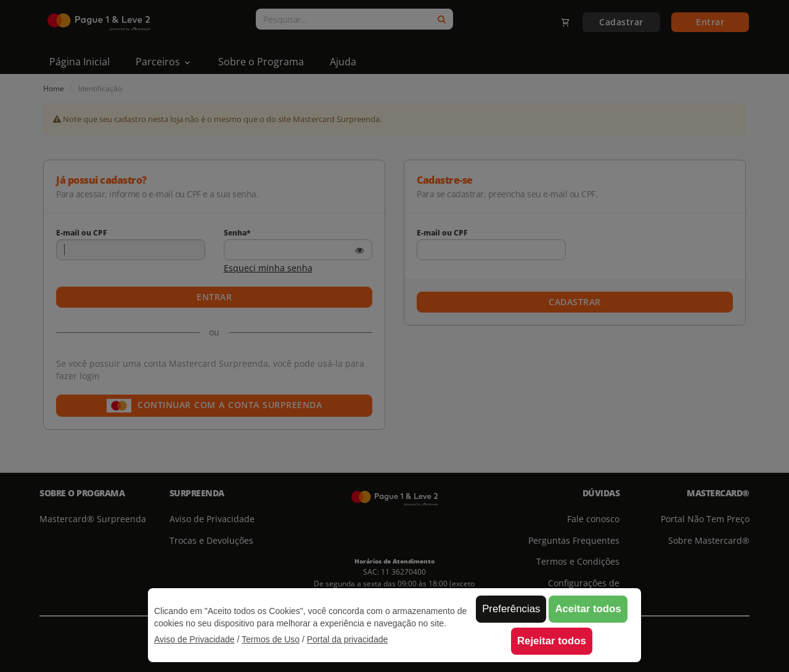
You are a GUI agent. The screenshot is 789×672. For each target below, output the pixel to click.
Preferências (511, 609)
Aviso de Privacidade (194, 639)
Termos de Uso (271, 639)
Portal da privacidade (348, 639)
